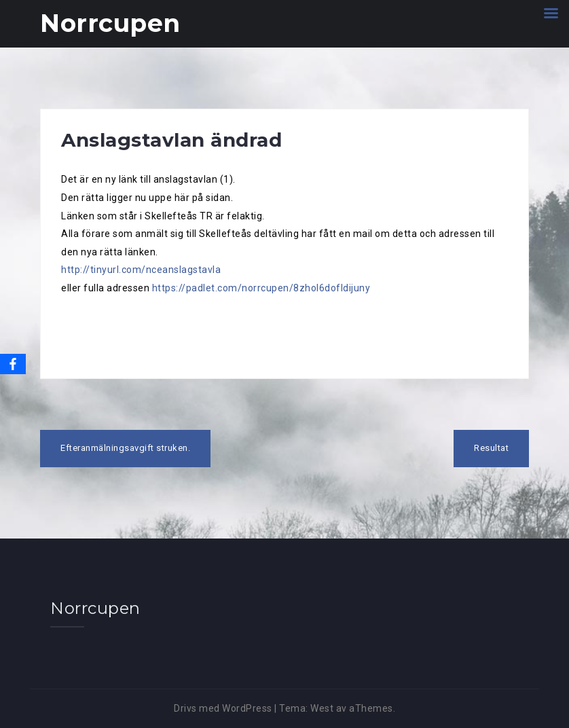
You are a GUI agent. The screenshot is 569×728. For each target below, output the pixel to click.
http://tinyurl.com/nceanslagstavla (141, 270)
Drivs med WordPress (223, 708)
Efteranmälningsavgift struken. (125, 448)
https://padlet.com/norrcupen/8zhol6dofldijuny (261, 288)
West (322, 708)
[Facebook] (13, 364)
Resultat (491, 448)
